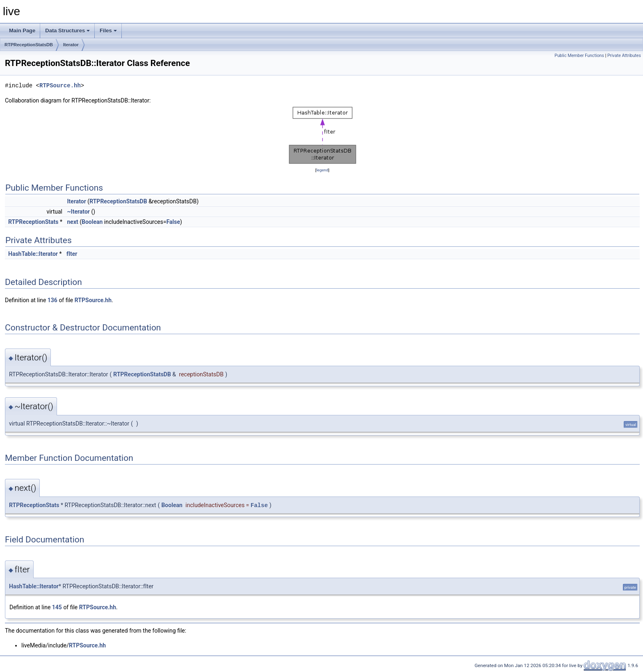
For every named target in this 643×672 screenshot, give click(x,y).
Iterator (71, 45)
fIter (72, 254)
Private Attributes (624, 56)
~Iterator (78, 212)
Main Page (22, 31)
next (72, 222)
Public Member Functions (579, 56)
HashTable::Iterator (33, 254)
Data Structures (67, 31)
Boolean (92, 222)
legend (322, 170)
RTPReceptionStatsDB (29, 45)
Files (108, 31)
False (173, 222)
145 (57, 607)
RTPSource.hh (60, 85)
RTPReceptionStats (33, 222)
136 (52, 300)
